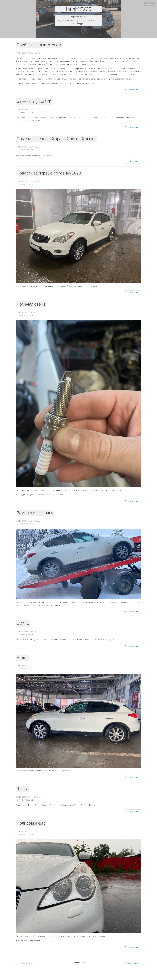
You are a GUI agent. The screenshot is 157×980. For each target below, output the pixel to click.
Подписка (149, 4)
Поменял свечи (31, 304)
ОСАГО (23, 623)
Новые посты (24, 963)
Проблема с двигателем (39, 45)
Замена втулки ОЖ (34, 101)
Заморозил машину (35, 513)
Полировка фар (31, 823)
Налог (22, 658)
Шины (22, 789)
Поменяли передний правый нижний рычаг (56, 139)
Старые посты (133, 963)
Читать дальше (132, 90)
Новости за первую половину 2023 (49, 173)
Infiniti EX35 (78, 9)
